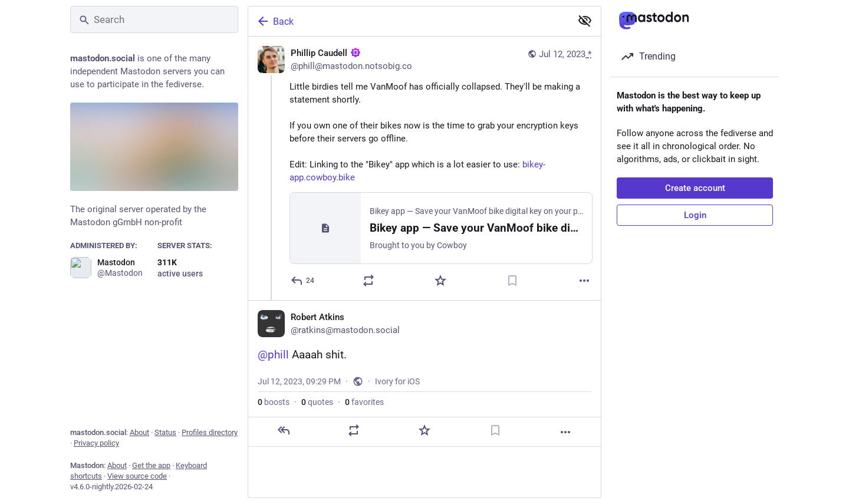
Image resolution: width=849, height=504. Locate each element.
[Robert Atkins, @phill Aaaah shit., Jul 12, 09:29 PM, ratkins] (424, 373)
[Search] (154, 19)
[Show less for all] (585, 21)
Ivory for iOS (397, 381)
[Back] (409, 21)
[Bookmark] (512, 281)
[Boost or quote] (368, 281)
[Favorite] (440, 281)
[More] (584, 281)
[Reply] (303, 281)
